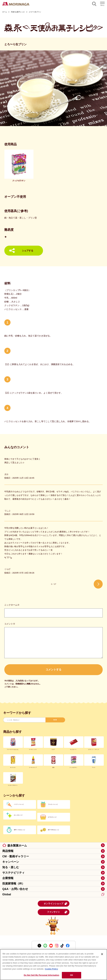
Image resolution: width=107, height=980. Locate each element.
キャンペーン (11, 862)
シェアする (28, 251)
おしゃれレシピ (18, 815)
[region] (53, 965)
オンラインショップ (56, 904)
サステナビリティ (13, 873)
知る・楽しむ (11, 867)
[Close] (102, 954)
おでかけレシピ (52, 817)
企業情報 (8, 878)
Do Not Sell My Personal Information (42, 975)
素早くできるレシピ (19, 830)
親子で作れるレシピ (53, 830)
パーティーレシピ (19, 804)
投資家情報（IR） (13, 884)
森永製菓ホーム (17, 846)
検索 (55, 720)
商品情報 (8, 851)
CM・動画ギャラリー (16, 856)
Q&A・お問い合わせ (15, 889)
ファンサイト (57, 912)
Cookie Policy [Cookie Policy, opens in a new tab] (51, 969)
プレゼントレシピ (53, 804)
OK (72, 975)
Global (53, 894)
